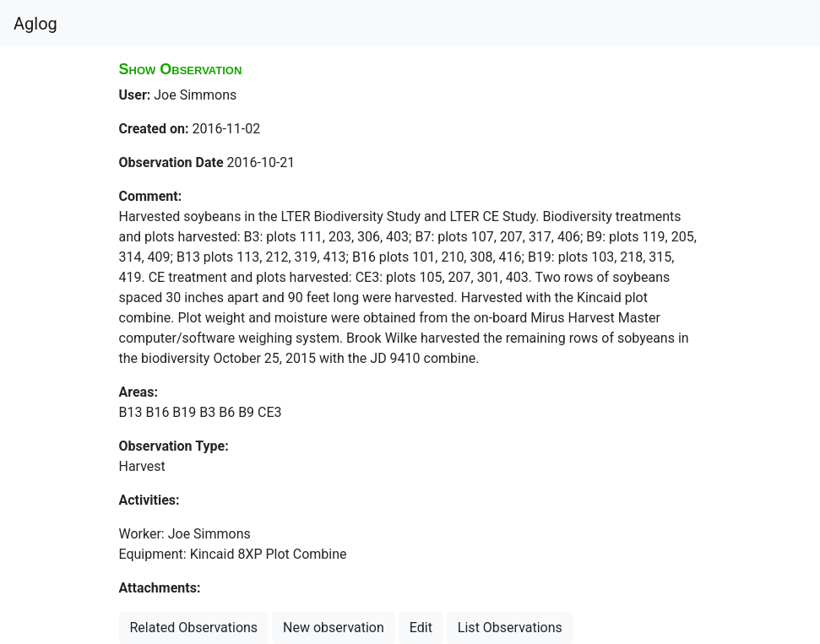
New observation (334, 628)
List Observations (510, 628)
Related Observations (194, 628)
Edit (421, 628)
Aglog (35, 24)
